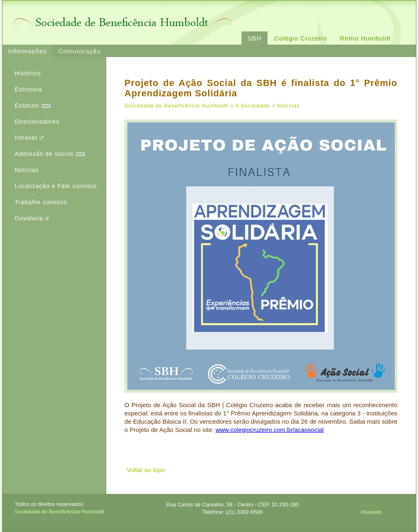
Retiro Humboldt (365, 38)
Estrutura (29, 89)
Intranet (29, 138)
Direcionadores (37, 122)
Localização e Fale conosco (56, 186)
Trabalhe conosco (41, 202)
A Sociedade (253, 106)
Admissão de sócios (50, 154)
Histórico (28, 73)
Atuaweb (371, 512)
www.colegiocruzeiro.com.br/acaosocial (270, 430)
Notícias (27, 170)
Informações (28, 51)
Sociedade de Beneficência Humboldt (176, 106)
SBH (255, 38)
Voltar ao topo (146, 470)
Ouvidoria (32, 218)
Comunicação (80, 51)
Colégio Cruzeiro (301, 38)
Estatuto (33, 105)
